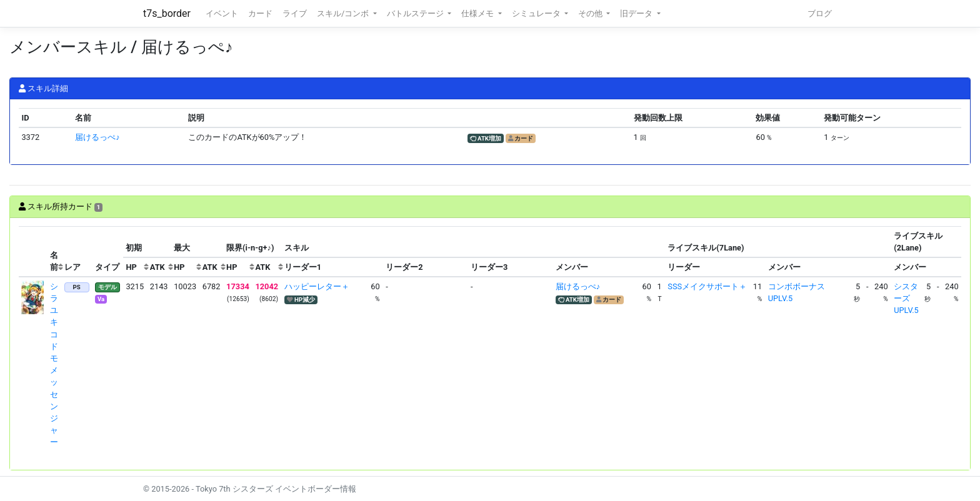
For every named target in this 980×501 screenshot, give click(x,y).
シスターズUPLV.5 (906, 298)
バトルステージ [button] (416, 13)
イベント (222, 13)
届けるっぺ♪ (97, 137)
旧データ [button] (637, 13)
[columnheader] (33, 252)
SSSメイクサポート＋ (707, 286)
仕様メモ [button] (478, 13)
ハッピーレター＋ (317, 286)
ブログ (820, 13)
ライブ (295, 13)
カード (260, 13)
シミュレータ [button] (537, 13)
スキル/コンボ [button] (344, 13)
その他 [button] (591, 13)
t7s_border (167, 13)
